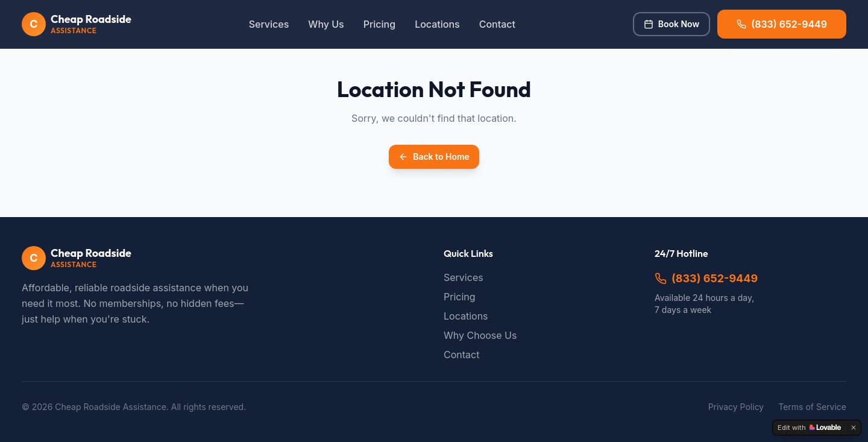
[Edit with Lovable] (809, 428)
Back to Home (434, 156)
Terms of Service (812, 407)
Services (269, 24)
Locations (437, 24)
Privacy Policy (736, 407)
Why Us (326, 24)
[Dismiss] (854, 428)
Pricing (379, 24)
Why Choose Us (480, 335)
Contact (497, 24)
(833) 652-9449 (706, 278)
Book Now (671, 24)
